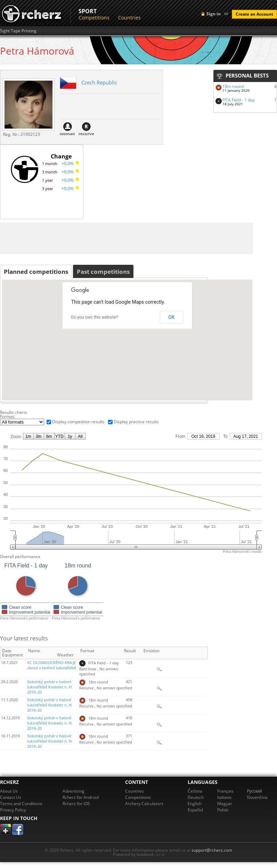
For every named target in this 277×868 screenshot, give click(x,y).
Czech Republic (99, 82)
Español (195, 810)
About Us (9, 791)
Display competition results (78, 422)
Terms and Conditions (21, 804)
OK (171, 317)
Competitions (94, 18)
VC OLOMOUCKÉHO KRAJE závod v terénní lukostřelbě (52, 665)
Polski (223, 810)
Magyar (225, 804)
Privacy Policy (13, 810)
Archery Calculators (144, 804)
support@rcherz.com (212, 850)
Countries (129, 18)
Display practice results (136, 422)
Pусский (254, 791)
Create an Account (254, 14)
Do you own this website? (95, 317)
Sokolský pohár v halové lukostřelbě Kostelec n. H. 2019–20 (50, 687)
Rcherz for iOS (76, 804)
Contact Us (11, 797)
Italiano (224, 797)
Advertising (74, 791)
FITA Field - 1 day (239, 100)
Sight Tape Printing (18, 31)
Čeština (195, 791)
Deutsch (196, 797)
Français (225, 791)
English (195, 804)
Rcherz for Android (81, 797)
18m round (233, 86)
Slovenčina (257, 797)
